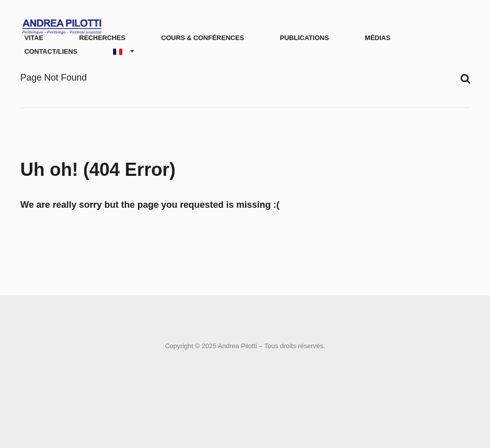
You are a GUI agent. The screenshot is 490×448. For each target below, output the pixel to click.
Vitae (34, 38)
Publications (305, 38)
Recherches (102, 38)
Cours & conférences (203, 38)
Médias (378, 38)
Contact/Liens (51, 51)
